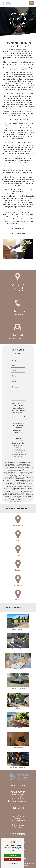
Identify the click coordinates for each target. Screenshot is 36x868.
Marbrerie (18, 818)
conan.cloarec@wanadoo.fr (18, 801)
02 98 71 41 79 (18, 314)
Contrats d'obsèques (18, 821)
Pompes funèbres (18, 816)
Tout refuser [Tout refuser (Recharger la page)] (13, 860)
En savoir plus (18, 229)
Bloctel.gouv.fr (9, 490)
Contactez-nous (18, 234)
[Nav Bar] (31, 3)
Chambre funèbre (18, 825)
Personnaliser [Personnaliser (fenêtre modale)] (13, 863)
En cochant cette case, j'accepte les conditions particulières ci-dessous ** (18, 419)
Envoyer (18, 429)
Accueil (18, 814)
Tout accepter (13, 856)
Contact (18, 827)
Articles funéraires (18, 823)
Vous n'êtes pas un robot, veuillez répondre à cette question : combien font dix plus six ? (18, 399)
